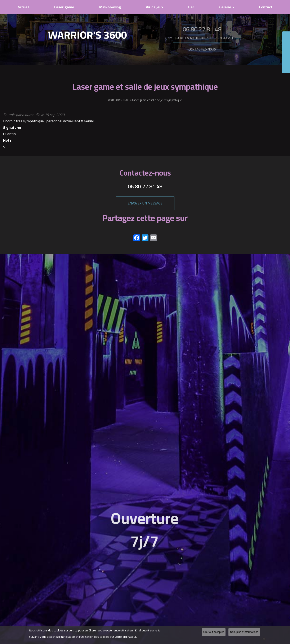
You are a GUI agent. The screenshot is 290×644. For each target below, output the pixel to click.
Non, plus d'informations (244, 632)
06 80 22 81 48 (145, 186)
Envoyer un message (145, 203)
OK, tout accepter (214, 632)
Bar (191, 7)
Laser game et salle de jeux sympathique (157, 100)
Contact (266, 7)
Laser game (64, 7)
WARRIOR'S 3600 (119, 100)
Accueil (23, 7)
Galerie (227, 7)
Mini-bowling (110, 7)
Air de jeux (155, 7)
